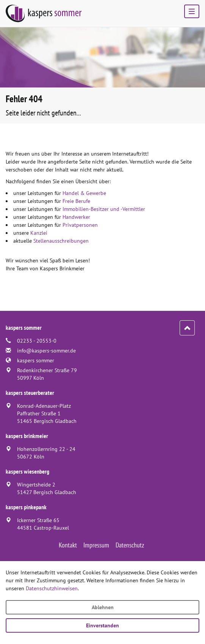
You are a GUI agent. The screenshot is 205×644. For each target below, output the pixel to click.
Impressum (96, 545)
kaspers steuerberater (30, 393)
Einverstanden (102, 625)
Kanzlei (39, 233)
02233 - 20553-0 (37, 341)
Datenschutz (130, 545)
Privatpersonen (80, 225)
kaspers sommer (36, 360)
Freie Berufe (76, 201)
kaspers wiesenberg (27, 471)
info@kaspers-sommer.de (46, 351)
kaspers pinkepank (26, 507)
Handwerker (76, 217)
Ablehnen (103, 607)
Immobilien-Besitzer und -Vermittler (104, 209)
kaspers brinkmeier (27, 436)
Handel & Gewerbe (84, 193)
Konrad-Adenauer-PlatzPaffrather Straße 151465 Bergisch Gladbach (47, 413)
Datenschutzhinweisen (52, 588)
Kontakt (68, 545)
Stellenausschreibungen (61, 241)
